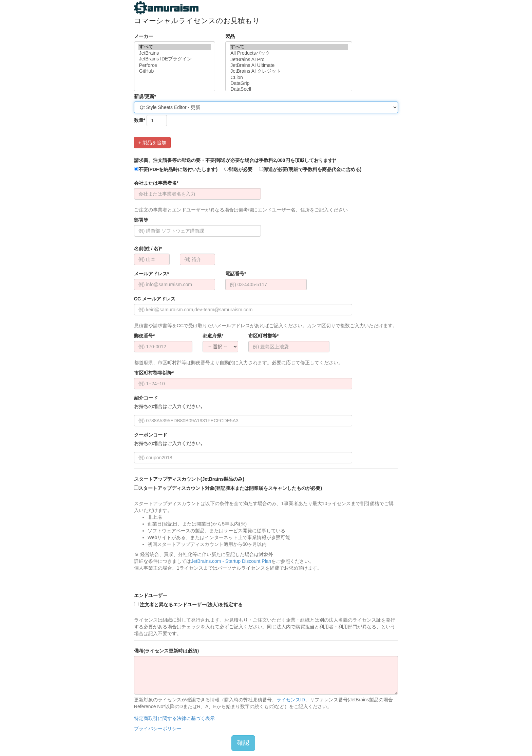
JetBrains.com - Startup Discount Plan (231, 561)
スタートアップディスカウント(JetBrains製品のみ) (189, 479)
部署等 (141, 220)
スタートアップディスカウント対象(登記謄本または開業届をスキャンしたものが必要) (228, 488)
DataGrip (289, 83)
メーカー (144, 36)
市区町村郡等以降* (154, 373)
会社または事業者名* (156, 183)
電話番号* (236, 274)
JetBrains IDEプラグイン (175, 59)
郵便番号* (144, 336)
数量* (140, 120)
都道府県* (213, 336)
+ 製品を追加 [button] (152, 143)
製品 (230, 36)
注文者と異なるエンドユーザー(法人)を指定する (188, 605)
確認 (243, 743)
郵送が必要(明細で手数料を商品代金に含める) (310, 169)
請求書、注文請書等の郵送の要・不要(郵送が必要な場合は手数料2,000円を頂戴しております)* (235, 160)
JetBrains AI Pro (289, 60)
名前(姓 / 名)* (148, 248)
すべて (175, 47)
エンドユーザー (151, 595)
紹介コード (170, 402)
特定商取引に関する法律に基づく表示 (174, 718)
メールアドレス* (151, 274)
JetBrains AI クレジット (289, 71)
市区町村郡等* (263, 336)
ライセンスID (291, 700)
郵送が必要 (238, 169)
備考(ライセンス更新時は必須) (166, 651)
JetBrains (175, 53)
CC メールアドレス (155, 299)
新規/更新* (145, 96)
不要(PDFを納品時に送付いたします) (176, 169)
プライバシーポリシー (158, 729)
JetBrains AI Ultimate (289, 65)
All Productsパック (289, 53)
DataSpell (289, 89)
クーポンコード (170, 439)
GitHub (175, 71)
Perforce (175, 65)
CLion (289, 78)
